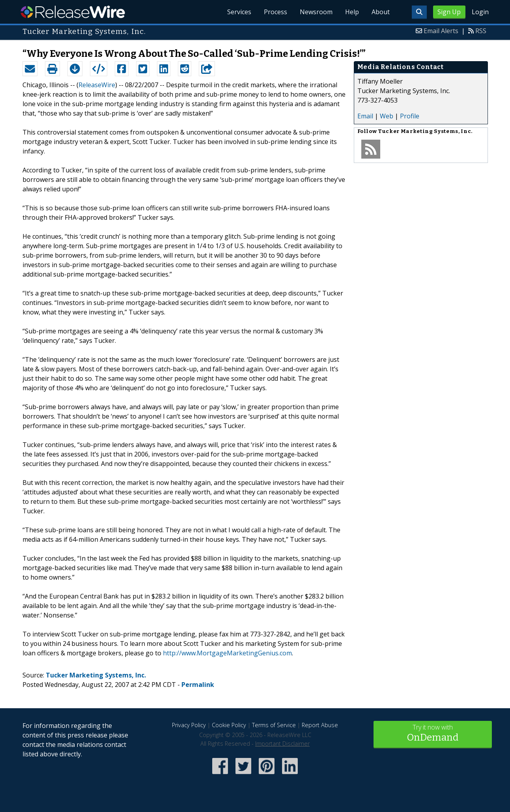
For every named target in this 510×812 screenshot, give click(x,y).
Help (352, 12)
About (381, 12)
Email (365, 116)
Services (239, 12)
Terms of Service (274, 725)
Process (276, 12)
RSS (481, 31)
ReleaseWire (73, 12)
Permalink (198, 685)
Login (480, 12)
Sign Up (449, 12)
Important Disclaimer (282, 744)
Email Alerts (441, 31)
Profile (410, 116)
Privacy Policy (189, 725)
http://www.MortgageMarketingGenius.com (227, 653)
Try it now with (433, 734)
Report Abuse (320, 725)
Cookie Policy (229, 725)
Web (387, 116)
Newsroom (316, 12)
